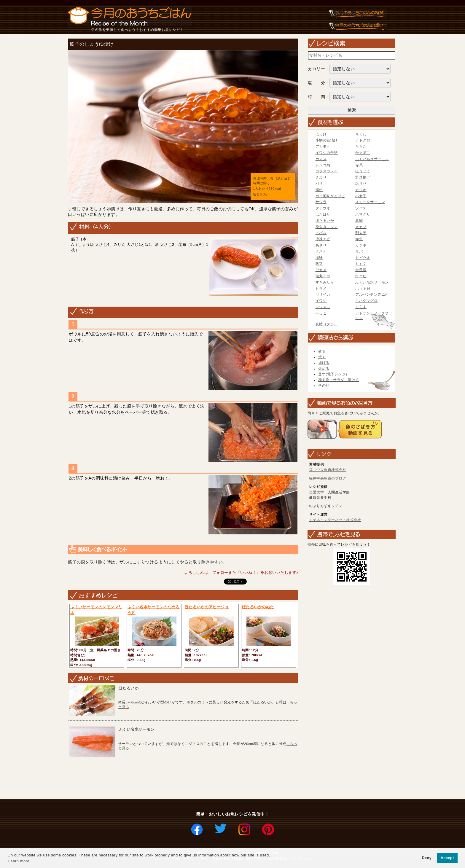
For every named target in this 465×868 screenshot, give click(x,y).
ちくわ (361, 134)
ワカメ (321, 270)
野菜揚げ (363, 177)
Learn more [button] (19, 861)
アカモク (323, 146)
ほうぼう (363, 171)
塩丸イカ (323, 276)
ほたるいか (129, 688)
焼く (322, 357)
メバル (321, 233)
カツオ (361, 190)
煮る (322, 351)
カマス (321, 159)
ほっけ (321, 134)
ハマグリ (363, 214)
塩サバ (361, 184)
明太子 (361, 233)
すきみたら (325, 282)
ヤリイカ (323, 294)
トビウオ (363, 258)
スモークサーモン (370, 202)
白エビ (361, 276)
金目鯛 (361, 270)
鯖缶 (319, 190)
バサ (319, 184)
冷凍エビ (323, 239)
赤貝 (359, 165)
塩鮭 (319, 258)
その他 (324, 386)
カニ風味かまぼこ (330, 196)
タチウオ (323, 208)
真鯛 (359, 221)
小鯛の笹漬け (327, 140)
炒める (324, 369)
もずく (361, 264)
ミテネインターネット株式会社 (335, 520)
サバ (359, 251)
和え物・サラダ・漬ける (339, 380)
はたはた (323, 214)
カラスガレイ (327, 171)
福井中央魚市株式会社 (328, 470)
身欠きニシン (327, 227)
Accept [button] (447, 858)
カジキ (361, 245)
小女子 (361, 196)
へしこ (321, 313)
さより (321, 177)
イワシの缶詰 (327, 153)
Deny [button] (427, 858)
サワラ (321, 202)
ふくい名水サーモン (137, 729)
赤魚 (359, 239)
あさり (321, 245)
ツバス (361, 208)
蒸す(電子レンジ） (334, 374)
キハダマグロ (366, 301)
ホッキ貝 (363, 289)
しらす (361, 307)
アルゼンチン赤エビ (372, 294)
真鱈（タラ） (327, 324)
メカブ (361, 227)
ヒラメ (321, 289)
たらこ (361, 146)
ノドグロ (363, 140)
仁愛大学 (316, 492)
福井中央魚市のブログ (328, 478)
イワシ (321, 301)
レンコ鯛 (323, 165)
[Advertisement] (174, 781)
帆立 (319, 264)
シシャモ (323, 307)
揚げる (324, 363)
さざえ (321, 251)
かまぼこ (363, 153)
